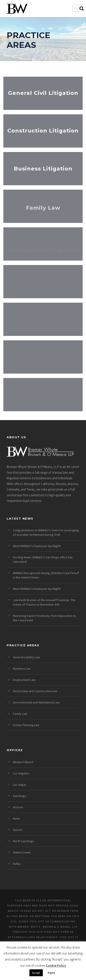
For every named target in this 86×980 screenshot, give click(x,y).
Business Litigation (43, 170)
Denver (18, 830)
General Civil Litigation (43, 93)
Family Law (43, 211)
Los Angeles (21, 773)
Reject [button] (51, 973)
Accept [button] (36, 973)
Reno (16, 818)
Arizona (18, 807)
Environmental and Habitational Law (36, 702)
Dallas (17, 864)
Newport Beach (23, 762)
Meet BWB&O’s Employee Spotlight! (37, 546)
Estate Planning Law (26, 725)
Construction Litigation (43, 131)
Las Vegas (20, 785)
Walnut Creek (22, 852)
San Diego (20, 796)
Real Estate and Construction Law (35, 691)
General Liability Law (26, 657)
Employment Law (24, 680)
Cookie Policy (56, 965)
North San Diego (24, 841)
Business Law (22, 668)
